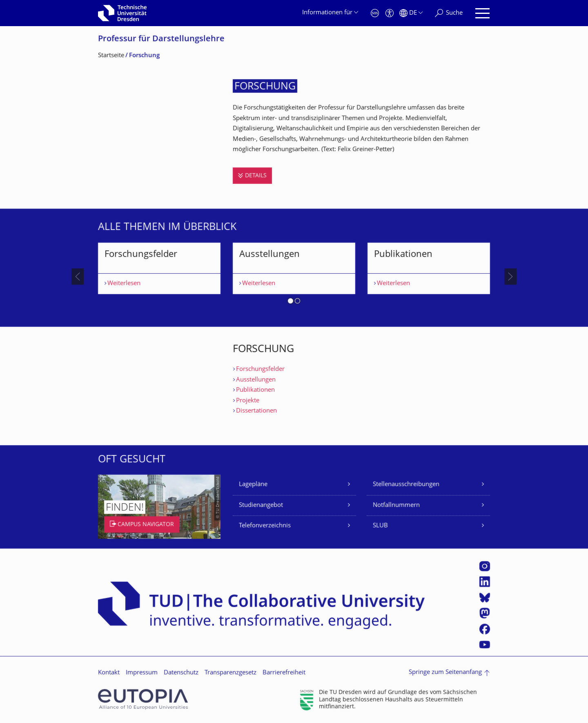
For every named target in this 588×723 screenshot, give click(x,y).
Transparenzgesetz (231, 673)
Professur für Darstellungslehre (161, 39)
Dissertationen (256, 411)
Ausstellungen (256, 380)
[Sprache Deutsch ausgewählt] (411, 13)
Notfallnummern (396, 505)
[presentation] (78, 277)
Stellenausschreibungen (406, 485)
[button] (291, 302)
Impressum (142, 673)
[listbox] (294, 277)
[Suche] (449, 13)
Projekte (248, 401)
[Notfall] (375, 13)
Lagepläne (253, 485)
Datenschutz (181, 673)
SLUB (380, 526)
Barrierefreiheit (284, 673)
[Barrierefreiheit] (390, 13)
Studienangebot (261, 505)
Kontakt (109, 673)
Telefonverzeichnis (265, 526)
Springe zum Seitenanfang (445, 673)
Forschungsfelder (260, 369)
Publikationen (255, 390)
